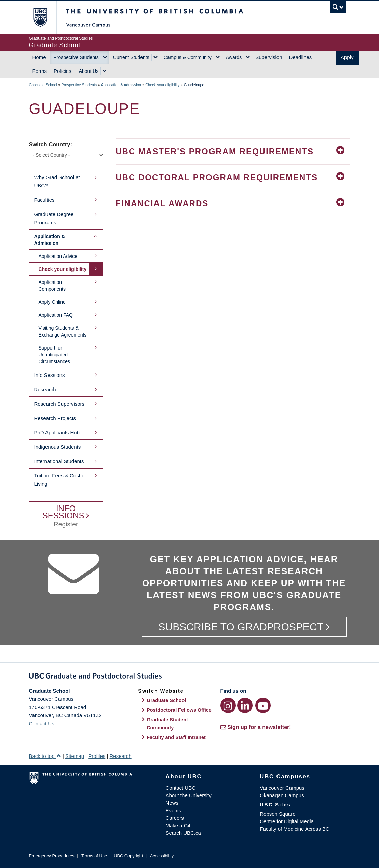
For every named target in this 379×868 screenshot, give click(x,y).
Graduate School (43, 85)
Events (174, 810)
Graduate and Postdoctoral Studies (190, 677)
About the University (189, 795)
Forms (40, 71)
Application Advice (58, 256)
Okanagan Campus (282, 795)
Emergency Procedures (52, 856)
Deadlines (301, 57)
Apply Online (52, 302)
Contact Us (42, 724)
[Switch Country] (67, 155)
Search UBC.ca (183, 833)
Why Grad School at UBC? (57, 181)
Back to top (45, 756)
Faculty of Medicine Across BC (294, 829)
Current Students (131, 57)
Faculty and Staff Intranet (176, 737)
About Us (89, 71)
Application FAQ (56, 315)
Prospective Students (76, 57)
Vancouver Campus (282, 788)
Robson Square (278, 814)
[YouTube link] (263, 705)
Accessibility (162, 856)
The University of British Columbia (45, 17)
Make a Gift (179, 825)
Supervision (269, 57)
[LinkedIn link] (245, 705)
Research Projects (55, 418)
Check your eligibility (162, 85)
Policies (63, 71)
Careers (175, 818)
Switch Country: (51, 144)
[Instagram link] (228, 705)
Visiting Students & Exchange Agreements (63, 331)
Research (45, 389)
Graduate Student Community (167, 724)
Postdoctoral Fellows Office (179, 710)
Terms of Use (94, 856)
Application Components (52, 286)
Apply (347, 57)
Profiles (97, 756)
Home (39, 57)
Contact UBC (181, 788)
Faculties (44, 200)
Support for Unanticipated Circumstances (55, 355)
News (172, 803)
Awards (234, 57)
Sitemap (75, 756)
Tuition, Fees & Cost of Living (60, 480)
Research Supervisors (59, 404)
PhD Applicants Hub (57, 432)
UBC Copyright (128, 856)
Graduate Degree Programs (54, 218)
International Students (59, 461)
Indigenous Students (58, 447)
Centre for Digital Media (287, 821)
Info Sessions (50, 375)
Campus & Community (188, 57)
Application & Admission (121, 85)
